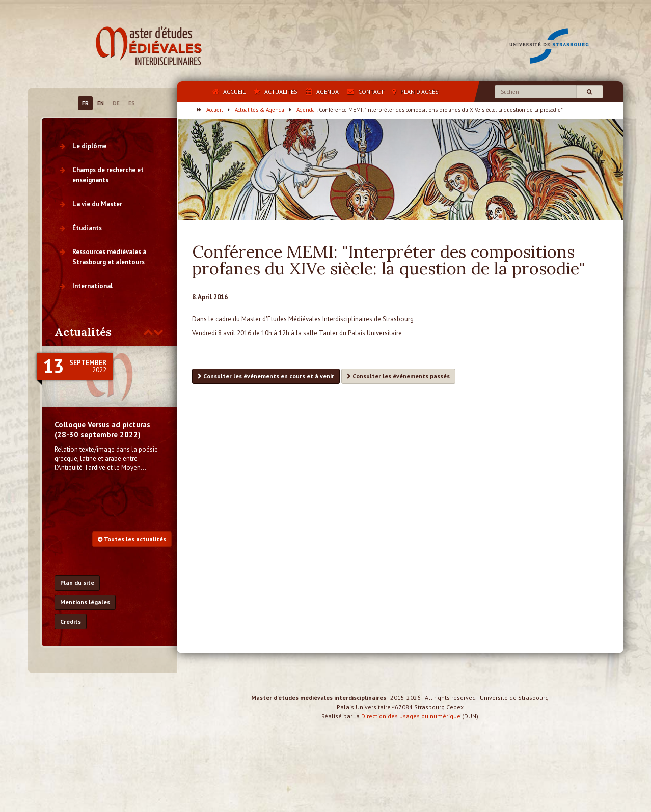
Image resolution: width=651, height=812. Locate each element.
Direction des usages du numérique (411, 725)
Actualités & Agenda (260, 110)
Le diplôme (89, 146)
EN (101, 103)
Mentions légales (85, 602)
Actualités (83, 332)
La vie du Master (97, 204)
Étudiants (87, 228)
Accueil (214, 110)
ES (132, 103)
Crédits (71, 621)
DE (116, 103)
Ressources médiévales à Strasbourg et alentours (109, 257)
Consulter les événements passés (398, 376)
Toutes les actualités (132, 539)
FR (85, 103)
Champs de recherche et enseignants (108, 175)
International (92, 286)
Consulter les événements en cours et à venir (266, 376)
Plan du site (77, 583)
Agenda (306, 110)
